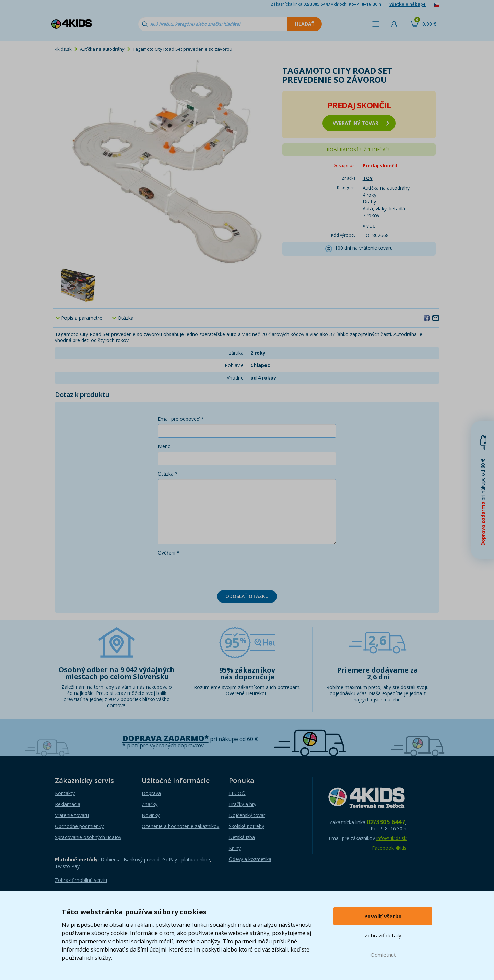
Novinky (151, 815)
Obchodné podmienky (79, 826)
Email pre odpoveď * (181, 419)
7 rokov (371, 215)
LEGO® (237, 793)
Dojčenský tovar (247, 815)
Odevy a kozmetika (250, 859)
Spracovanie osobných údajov (88, 837)
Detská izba (242, 837)
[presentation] (210, 571)
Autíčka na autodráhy (102, 49)
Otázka (126, 318)
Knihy (235, 848)
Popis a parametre (82, 318)
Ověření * (169, 553)
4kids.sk (63, 49)
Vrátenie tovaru (72, 815)
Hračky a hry (243, 804)
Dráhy (369, 202)
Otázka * (168, 474)
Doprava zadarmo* (166, 738)
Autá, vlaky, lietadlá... (385, 208)
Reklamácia (68, 804)
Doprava (151, 793)
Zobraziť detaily (383, 935)
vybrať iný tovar (361, 123)
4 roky (369, 195)
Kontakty (65, 793)
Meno (164, 446)
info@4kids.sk (391, 838)
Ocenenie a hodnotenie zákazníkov (180, 826)
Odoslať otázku (247, 596)
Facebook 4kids (389, 848)
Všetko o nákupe (408, 4)
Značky (150, 804)
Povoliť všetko (383, 916)
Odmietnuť (383, 955)
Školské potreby (246, 826)
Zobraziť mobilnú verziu (81, 880)
